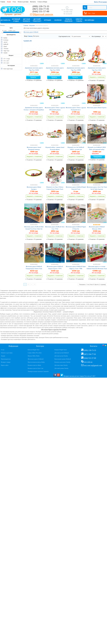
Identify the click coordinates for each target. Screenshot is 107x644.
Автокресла (5, 20)
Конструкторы (8, 69)
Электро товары (79, 20)
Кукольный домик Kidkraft (63, 359)
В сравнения (38, 80)
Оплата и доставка (23, 2)
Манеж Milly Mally (34, 356)
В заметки (30, 80)
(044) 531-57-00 (41, 11)
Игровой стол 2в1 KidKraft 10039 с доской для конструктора (76, 149)
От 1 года (7, 59)
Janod (5, 42)
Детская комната (26, 20)
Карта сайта (5, 365)
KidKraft (6, 44)
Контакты (33, 2)
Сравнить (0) (28, 41)
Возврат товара (6, 362)
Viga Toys (6, 51)
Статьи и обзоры (42, 2)
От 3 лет (6, 63)
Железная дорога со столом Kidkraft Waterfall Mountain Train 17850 (97, 269)
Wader (5, 53)
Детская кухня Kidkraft (62, 353)
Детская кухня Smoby (61, 356)
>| (35, 284)
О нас (14, 2)
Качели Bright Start (34, 350)
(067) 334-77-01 (41, 9)
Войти (96, 2)
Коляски (58, 20)
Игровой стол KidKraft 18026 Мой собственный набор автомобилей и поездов (97, 149)
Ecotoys (6, 40)
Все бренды (89, 20)
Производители (6, 359)
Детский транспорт (37, 20)
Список (30, 36)
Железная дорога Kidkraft (31, 32)
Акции (9, 2)
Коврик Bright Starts (61, 350)
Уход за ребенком (68, 20)
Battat (5, 38)
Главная (3, 2)
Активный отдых (16, 20)
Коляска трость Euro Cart (36, 368)
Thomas (6, 48)
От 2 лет (6, 61)
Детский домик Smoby (61, 368)
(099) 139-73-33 (41, 6)
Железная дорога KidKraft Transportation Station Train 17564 (34, 269)
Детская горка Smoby (61, 365)
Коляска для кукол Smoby (62, 362)
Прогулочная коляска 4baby (36, 362)
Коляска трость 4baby (34, 365)
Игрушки (48, 20)
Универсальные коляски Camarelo (38, 371)
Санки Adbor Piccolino (35, 353)
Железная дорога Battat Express (97, 108)
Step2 (5, 46)
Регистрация (103, 2)
